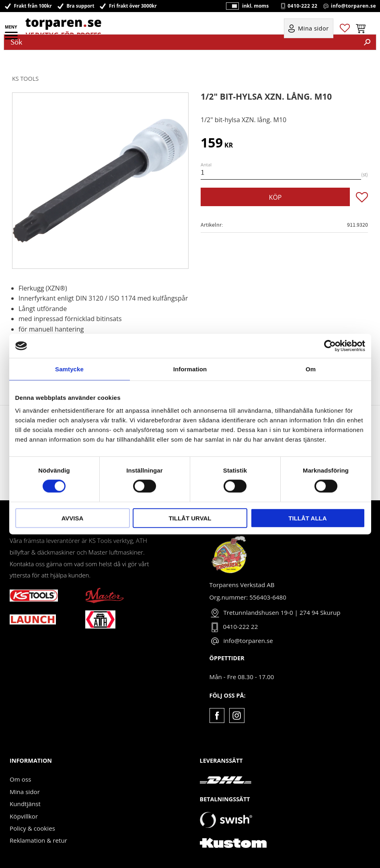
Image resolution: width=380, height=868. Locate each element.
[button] (12, 38)
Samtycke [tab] (69, 369)
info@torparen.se (353, 6)
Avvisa (73, 518)
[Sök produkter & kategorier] (181, 42)
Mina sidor (25, 792)
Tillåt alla (307, 518)
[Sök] (367, 42)
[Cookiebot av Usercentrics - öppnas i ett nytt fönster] (330, 346)
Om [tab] (311, 369)
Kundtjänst (25, 804)
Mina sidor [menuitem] (313, 29)
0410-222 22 (302, 6)
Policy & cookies (32, 828)
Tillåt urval (190, 518)
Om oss (20, 779)
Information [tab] (190, 369)
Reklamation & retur (38, 840)
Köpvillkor (24, 816)
